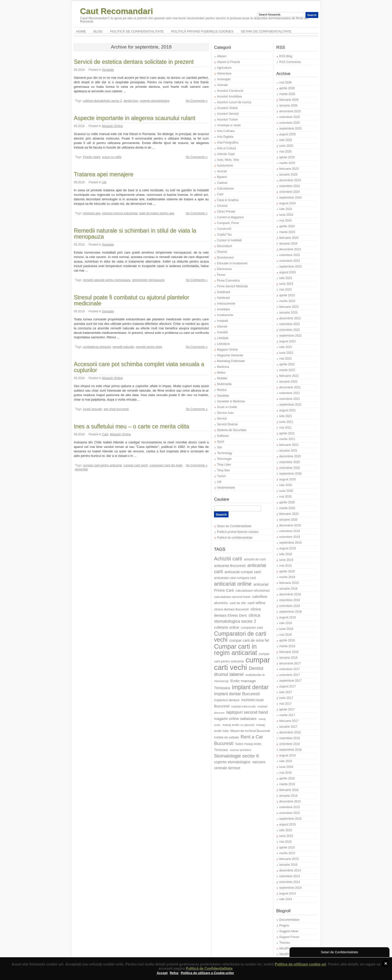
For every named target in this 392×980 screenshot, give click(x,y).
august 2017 (287, 686)
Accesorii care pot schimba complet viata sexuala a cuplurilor (139, 367)
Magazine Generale (230, 355)
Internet (222, 327)
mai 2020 (285, 497)
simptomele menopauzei (148, 280)
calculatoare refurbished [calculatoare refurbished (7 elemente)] (252, 591)
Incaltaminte (225, 315)
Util (104, 182)
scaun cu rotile (112, 157)
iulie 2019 (286, 554)
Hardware (223, 298)
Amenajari (224, 79)
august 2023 (287, 272)
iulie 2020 (286, 485)
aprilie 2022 (287, 364)
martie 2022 (287, 370)
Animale (222, 85)
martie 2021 (287, 439)
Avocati (222, 171)
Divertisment (225, 258)
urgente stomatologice (155, 101)
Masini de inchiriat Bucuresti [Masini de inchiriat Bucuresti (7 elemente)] (250, 731)
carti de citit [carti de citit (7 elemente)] (237, 603)
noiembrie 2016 (290, 738)
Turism (221, 476)
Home (81, 31)
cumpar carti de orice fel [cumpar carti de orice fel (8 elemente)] (249, 640)
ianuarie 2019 (288, 589)
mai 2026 (285, 83)
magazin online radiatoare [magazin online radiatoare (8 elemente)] (235, 719)
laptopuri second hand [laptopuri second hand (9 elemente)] (247, 712)
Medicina (223, 367)
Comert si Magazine (230, 217)
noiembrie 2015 (290, 807)
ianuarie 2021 (288, 451)
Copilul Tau (224, 235)
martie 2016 (287, 784)
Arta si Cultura (226, 148)
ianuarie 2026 (288, 106)
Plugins (284, 925)
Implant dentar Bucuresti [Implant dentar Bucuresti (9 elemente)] (237, 694)
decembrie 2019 (290, 525)
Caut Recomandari (116, 11)
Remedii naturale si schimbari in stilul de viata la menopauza (135, 234)
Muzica (222, 390)
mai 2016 (285, 773)
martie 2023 (287, 301)
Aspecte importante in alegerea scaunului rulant (134, 118)
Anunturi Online (227, 108)
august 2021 (287, 410)
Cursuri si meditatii (229, 240)
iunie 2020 (286, 491)
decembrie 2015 (290, 801)
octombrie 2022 (290, 330)
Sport (221, 442)
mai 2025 (285, 152)
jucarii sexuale (92, 409)
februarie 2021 (289, 445)
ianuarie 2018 (288, 658)
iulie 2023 (286, 278)
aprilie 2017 (287, 709)
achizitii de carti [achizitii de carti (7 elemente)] (255, 559)
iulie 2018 (286, 623)
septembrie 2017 (290, 681)
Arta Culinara (226, 131)
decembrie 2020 (290, 456)
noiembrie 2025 (290, 117)
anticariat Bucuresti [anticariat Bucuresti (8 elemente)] (230, 566)
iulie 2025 (286, 140)
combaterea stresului (97, 347)
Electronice (224, 269)
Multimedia (224, 384)
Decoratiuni (225, 246)
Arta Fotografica (228, 143)
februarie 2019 (289, 583)
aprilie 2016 (287, 778)
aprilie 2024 (287, 226)
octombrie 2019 (290, 537)
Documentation (289, 920)
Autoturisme (225, 166)
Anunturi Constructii (230, 91)
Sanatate (108, 70)
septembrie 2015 (290, 819)
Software (223, 436)
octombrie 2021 (290, 399)
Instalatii (222, 321)
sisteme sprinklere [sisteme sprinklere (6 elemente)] (240, 750)
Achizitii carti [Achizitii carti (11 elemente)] (228, 559)
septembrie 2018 (290, 612)
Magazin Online (112, 126)
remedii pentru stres (149, 347)
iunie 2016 (286, 767)
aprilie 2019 (287, 571)
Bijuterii (222, 177)
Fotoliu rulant (92, 157)
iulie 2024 (286, 209)
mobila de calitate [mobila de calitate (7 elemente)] (226, 737)
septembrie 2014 (290, 888)
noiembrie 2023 (290, 255)
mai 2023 (285, 290)
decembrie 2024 (290, 180)
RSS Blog (286, 56)
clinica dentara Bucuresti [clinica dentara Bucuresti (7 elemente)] (231, 609)
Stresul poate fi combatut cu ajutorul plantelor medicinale (131, 300)
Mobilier (222, 378)
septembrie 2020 (290, 474)
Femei (221, 275)
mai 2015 (285, 842)
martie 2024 (287, 232)
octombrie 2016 (290, 744)
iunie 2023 (286, 284)
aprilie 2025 (287, 157)
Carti (105, 434)
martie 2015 (287, 853)
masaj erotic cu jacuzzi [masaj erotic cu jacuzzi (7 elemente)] (238, 725)
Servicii (222, 419)
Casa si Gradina (228, 200)
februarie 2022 (289, 376)
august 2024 (287, 203)
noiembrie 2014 (290, 876)
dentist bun (131, 101)
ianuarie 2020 (288, 520)
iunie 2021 (286, 422)
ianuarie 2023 (288, 313)
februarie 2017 (289, 721)
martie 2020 (287, 508)
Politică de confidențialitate (137, 31)
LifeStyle (223, 338)
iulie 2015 (286, 830)
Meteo (221, 373)
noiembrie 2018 (290, 600)
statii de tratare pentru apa (157, 213)
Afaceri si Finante (229, 62)
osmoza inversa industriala (120, 213)
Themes (285, 943)
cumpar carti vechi (136, 465)
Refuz (174, 973)
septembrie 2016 (290, 750)
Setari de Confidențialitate (266, 31)
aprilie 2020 (287, 502)
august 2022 (287, 341)
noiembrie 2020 (290, 462)
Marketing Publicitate (231, 361)
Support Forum (289, 937)
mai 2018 (285, 635)
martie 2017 (287, 715)
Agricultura (224, 68)
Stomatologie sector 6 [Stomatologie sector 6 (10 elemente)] (236, 756)
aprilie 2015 (287, 847)
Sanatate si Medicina (231, 401)
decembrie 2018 (290, 594)
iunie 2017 (286, 698)
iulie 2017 (286, 692)
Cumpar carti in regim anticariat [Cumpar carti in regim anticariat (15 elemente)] (235, 650)
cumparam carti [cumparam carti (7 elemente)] (252, 628)
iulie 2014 (286, 899)
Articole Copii (226, 154)
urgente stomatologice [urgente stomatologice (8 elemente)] (232, 762)
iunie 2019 (286, 560)
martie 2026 (287, 94)
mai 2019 (285, 566)
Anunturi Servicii (228, 114)
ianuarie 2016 (288, 796)
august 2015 (287, 824)
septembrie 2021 (290, 405)
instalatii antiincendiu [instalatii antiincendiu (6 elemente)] (243, 706)
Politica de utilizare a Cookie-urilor (207, 973)
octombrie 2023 (290, 261)
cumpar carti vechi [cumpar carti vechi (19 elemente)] (242, 664)
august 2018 (287, 617)
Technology (225, 453)
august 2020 (287, 479)
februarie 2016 (289, 790)
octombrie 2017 (290, 675)
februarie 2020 (289, 514)
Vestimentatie (226, 488)
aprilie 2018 (287, 640)
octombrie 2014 (290, 882)
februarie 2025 (289, 169)
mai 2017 (285, 704)
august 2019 (287, 548)
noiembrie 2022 (290, 324)
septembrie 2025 (290, 129)
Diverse (222, 252)
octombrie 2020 (290, 468)
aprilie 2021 (287, 433)
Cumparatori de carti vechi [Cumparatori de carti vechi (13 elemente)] (240, 637)
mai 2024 (285, 221)
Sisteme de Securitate (232, 430)
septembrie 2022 (290, 336)
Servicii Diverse (227, 424)
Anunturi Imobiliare (229, 97)
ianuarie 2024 (288, 244)
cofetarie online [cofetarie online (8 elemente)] (226, 627)
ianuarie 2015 (288, 865)
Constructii (224, 229)
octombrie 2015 (290, 813)
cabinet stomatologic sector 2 (102, 101)
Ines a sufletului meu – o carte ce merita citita (131, 426)
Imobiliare (223, 309)
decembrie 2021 (290, 387)
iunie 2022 (286, 353)
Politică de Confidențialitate (209, 968)
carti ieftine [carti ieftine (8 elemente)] (256, 603)
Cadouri (222, 183)
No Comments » (197, 101)
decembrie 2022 (290, 318)
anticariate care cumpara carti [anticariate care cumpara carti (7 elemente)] (235, 578)
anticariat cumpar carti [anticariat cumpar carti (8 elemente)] (243, 572)
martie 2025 (287, 163)
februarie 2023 (289, 307)
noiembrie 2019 (290, 531)
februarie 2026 (289, 100)
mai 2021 (285, 428)
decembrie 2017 (290, 663)
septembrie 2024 (290, 198)
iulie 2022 (286, 347)
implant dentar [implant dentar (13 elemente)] (250, 687)
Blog (98, 31)
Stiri (220, 447)
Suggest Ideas (289, 931)
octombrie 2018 (290, 606)
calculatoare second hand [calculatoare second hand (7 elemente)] (232, 597)
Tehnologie (224, 459)
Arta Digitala (225, 137)
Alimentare (224, 74)
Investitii (222, 332)
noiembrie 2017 (290, 669)
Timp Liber (224, 465)
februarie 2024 (289, 238)
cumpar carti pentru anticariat (102, 465)
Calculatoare (225, 189)
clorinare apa (92, 213)
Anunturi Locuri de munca (234, 102)
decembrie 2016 (290, 732)
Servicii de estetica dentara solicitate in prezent (134, 62)
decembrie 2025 (290, 111)
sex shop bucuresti (116, 409)
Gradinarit (224, 292)
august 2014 (287, 893)
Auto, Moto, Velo (228, 160)
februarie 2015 (289, 859)
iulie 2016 (286, 761)
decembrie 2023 (290, 249)
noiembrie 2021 (290, 393)
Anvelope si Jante (229, 125)
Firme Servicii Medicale (232, 286)
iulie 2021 (286, 416)
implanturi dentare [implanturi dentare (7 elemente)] (227, 700)
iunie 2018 (286, 629)
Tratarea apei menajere (103, 174)
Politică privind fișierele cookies (202, 31)
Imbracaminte (226, 304)
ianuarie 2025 (288, 175)
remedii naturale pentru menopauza (107, 280)
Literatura (223, 344)
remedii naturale (123, 347)
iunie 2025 (286, 146)
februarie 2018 (289, 652)
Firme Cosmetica (228, 281)
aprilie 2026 (287, 88)
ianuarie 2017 (288, 727)
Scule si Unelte (227, 407)
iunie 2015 (286, 836)
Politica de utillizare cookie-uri (300, 964)
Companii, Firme (228, 223)
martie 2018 (287, 646)
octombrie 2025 (290, 123)
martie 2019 (287, 577)
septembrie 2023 (290, 267)
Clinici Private (226, 212)
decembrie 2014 (290, 870)
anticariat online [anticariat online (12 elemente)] (233, 584)
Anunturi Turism (227, 120)
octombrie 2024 (290, 192)
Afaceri (222, 56)
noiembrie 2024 (290, 186)
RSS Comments (290, 62)
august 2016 (287, 755)
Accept (162, 973)
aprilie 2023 (287, 295)
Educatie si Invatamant (232, 263)
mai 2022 (285, 359)
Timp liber (223, 470)
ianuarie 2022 (288, 382)
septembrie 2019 (290, 543)
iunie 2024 (286, 215)
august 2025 (287, 134)
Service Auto (225, 413)
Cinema (222, 206)
